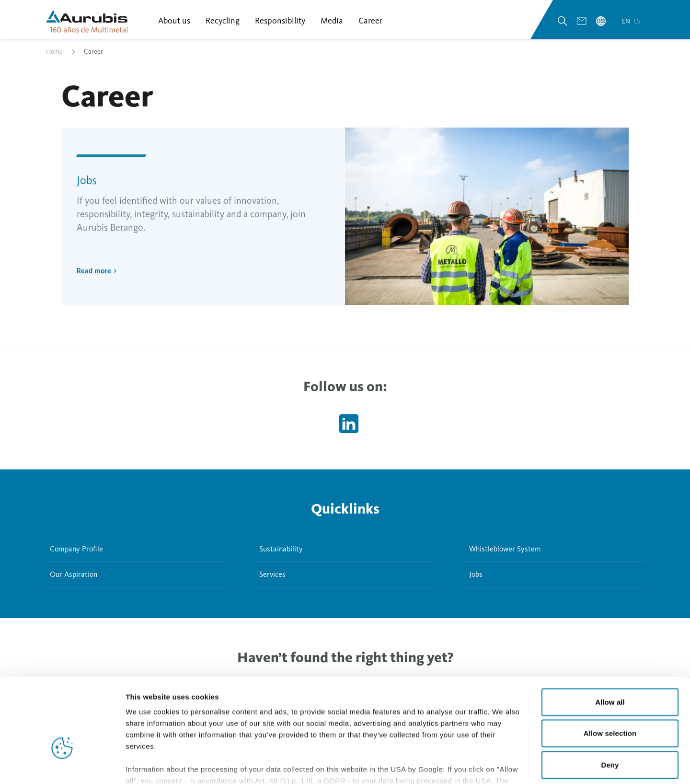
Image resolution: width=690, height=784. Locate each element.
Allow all (610, 638)
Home (54, 54)
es (637, 23)
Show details (503, 765)
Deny (610, 700)
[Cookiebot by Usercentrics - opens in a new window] (62, 765)
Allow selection (610, 669)
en (627, 23)
